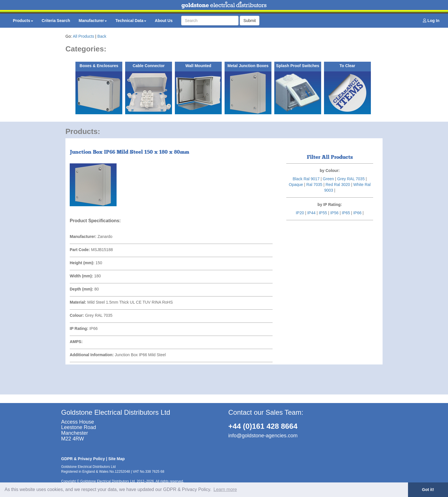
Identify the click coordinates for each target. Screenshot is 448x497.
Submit (250, 21)
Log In (431, 21)
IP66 (357, 213)
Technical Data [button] (131, 21)
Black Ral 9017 (306, 179)
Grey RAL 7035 (351, 179)
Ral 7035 (314, 185)
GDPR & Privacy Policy (83, 459)
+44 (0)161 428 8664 (263, 426)
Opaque (296, 185)
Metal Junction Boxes (248, 66)
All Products (84, 36)
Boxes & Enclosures (99, 66)
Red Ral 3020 (338, 185)
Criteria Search (56, 21)
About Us (164, 21)
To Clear (347, 66)
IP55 (323, 213)
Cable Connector (149, 66)
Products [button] (23, 21)
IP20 (300, 213)
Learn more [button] (225, 489)
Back (102, 36)
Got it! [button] (428, 490)
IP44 (311, 213)
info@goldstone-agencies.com (263, 436)
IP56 (334, 213)
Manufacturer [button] (93, 21)
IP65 (346, 213)
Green (328, 179)
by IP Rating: (330, 205)
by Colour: (330, 171)
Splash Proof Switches (298, 66)
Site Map (117, 459)
